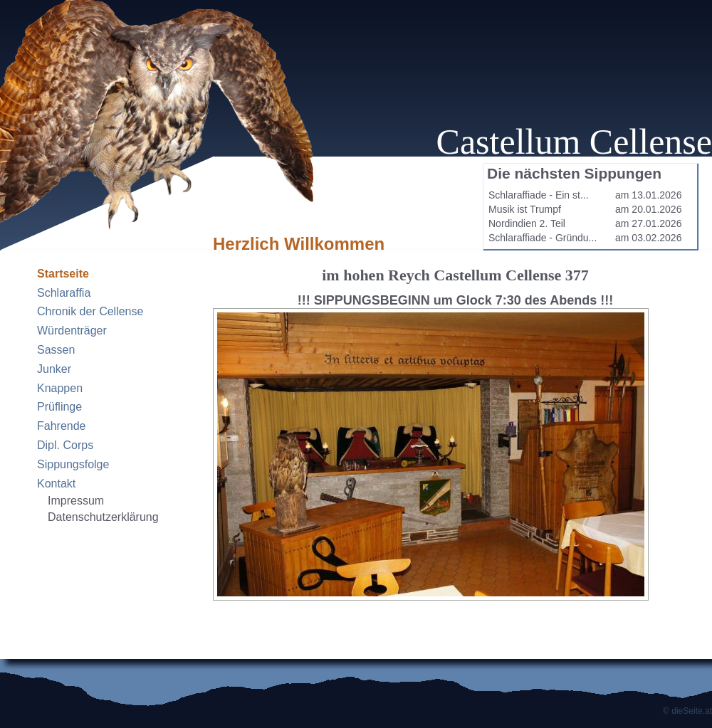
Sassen (56, 350)
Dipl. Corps (65, 445)
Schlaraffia (64, 293)
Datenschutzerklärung (103, 517)
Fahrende (62, 426)
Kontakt (56, 484)
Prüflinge (59, 407)
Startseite (63, 274)
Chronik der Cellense (90, 311)
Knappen (60, 388)
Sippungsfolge (73, 464)
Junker (54, 369)
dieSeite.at (692, 711)
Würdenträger (72, 331)
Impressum (76, 501)
